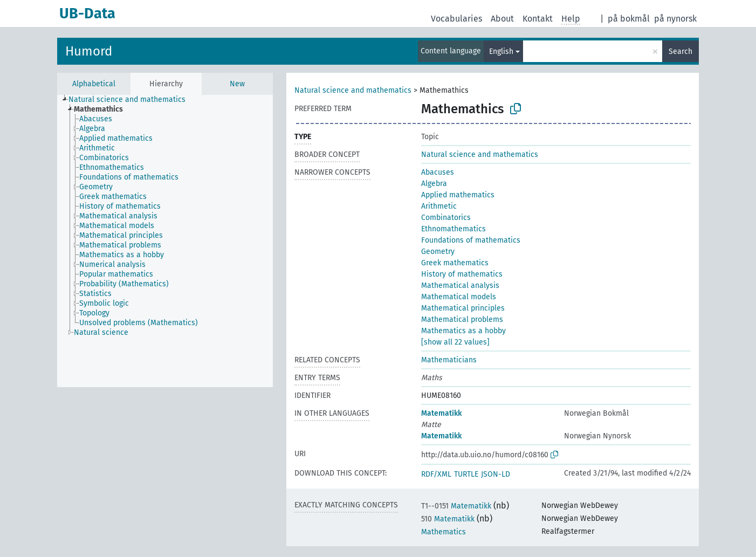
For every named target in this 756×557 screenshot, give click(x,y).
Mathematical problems (462, 319)
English (501, 51)
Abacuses (438, 172)
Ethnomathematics (453, 229)
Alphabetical (94, 84)
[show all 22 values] (455, 342)
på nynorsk (675, 19)
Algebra (434, 184)
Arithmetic (439, 206)
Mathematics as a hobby (463, 331)
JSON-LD (496, 474)
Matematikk (441, 413)
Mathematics (444, 532)
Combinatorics (446, 218)
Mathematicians (449, 360)
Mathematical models (459, 297)
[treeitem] (132, 100)
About (502, 19)
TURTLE (466, 474)
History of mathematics (462, 274)
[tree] (165, 241)
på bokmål (629, 19)
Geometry (438, 252)
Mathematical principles (463, 308)
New (237, 84)
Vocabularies (456, 19)
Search (681, 51)
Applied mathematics (458, 195)
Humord (89, 51)
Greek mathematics (455, 263)
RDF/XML (436, 474)
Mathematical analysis (460, 286)
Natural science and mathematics (353, 90)
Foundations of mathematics (471, 240)
